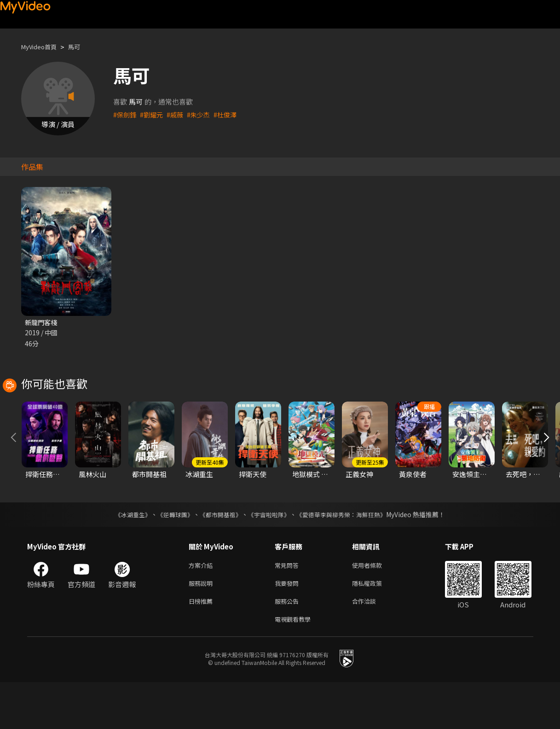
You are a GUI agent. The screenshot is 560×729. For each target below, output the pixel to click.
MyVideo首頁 (42, 47)
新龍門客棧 (42, 323)
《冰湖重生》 (125, 556)
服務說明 (202, 627)
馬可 (81, 47)
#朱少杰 (203, 114)
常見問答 (289, 607)
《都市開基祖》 (219, 556)
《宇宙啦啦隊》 (270, 556)
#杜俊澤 (231, 114)
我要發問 (289, 627)
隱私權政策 (375, 627)
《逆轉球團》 (170, 556)
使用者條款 (375, 607)
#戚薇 (178, 114)
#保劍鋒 (125, 114)
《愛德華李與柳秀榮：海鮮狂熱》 (347, 556)
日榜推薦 (202, 646)
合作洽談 (371, 646)
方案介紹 (202, 607)
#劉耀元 (153, 114)
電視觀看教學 (295, 665)
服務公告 (289, 646)
